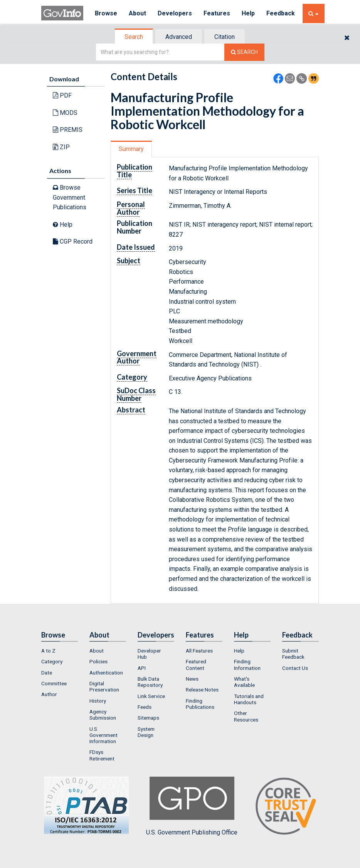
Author (49, 694)
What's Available (244, 682)
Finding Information (247, 664)
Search (134, 37)
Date (47, 673)
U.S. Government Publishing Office (192, 806)
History (98, 701)
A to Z (48, 651)
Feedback (281, 13)
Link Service (151, 696)
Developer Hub (149, 654)
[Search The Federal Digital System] (244, 52)
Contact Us (295, 668)
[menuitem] (60, 651)
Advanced (179, 37)
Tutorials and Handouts (249, 699)
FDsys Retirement (102, 755)
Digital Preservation (104, 686)
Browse (106, 13)
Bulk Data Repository (150, 682)
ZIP (61, 147)
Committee (54, 683)
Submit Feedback (293, 654)
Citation (225, 37)
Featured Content (196, 664)
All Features (199, 651)
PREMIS (68, 130)
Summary (131, 149)
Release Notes (202, 690)
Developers (175, 13)
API (142, 668)
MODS (65, 113)
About (137, 13)
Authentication (106, 673)
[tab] (134, 37)
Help (248, 13)
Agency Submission (103, 715)
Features (217, 13)
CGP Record (73, 241)
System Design (146, 732)
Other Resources (246, 716)
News (192, 679)
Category (52, 661)
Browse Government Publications (70, 197)
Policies (98, 661)
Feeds (145, 707)
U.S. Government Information (103, 735)
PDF (62, 95)
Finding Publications (200, 704)
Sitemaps (148, 718)
